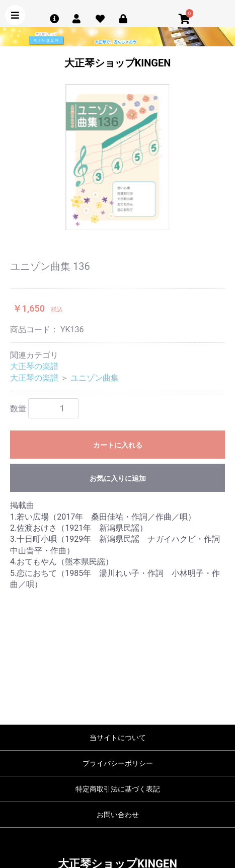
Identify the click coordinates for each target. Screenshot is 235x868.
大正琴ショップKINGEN (118, 63)
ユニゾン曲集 (95, 378)
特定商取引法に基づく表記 (118, 789)
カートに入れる (118, 445)
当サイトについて (118, 738)
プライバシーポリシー (118, 763)
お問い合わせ (118, 815)
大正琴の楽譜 (34, 366)
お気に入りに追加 (118, 478)
